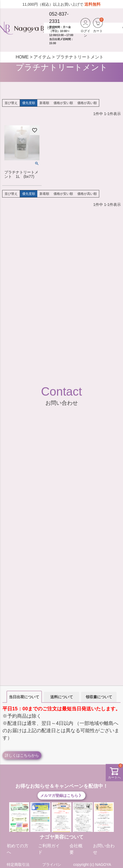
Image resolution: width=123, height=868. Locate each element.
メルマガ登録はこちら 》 (62, 796)
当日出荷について (24, 697)
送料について (62, 697)
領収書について (99, 697)
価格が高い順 (87, 103)
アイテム (42, 57)
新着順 (44, 103)
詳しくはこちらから (22, 755)
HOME (22, 57)
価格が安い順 (63, 103)
